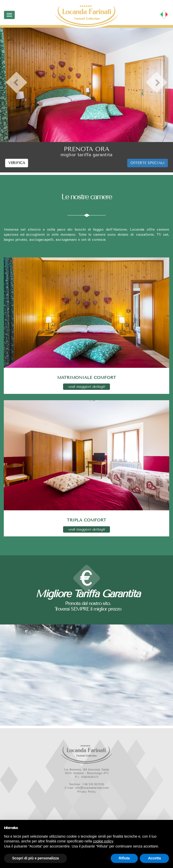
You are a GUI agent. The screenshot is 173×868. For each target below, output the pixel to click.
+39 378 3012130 (93, 784)
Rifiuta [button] (124, 858)
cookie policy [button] (103, 841)
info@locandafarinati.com (92, 788)
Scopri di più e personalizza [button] (35, 858)
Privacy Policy (87, 792)
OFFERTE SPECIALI (148, 163)
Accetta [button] (154, 858)
